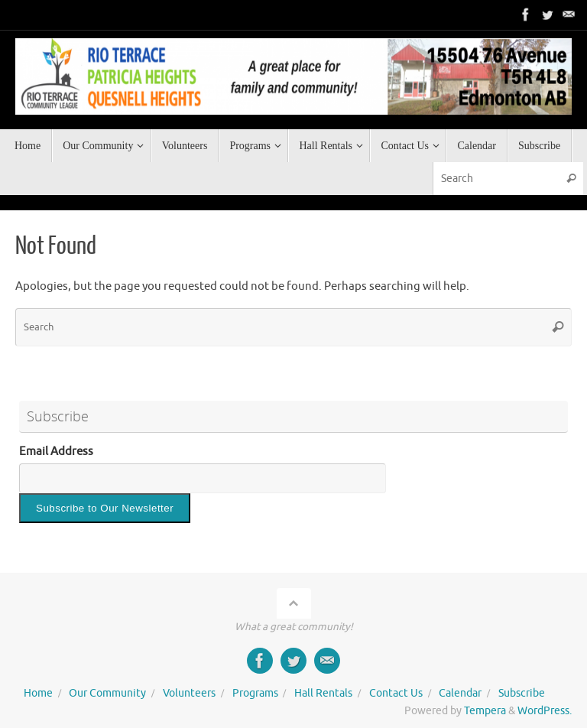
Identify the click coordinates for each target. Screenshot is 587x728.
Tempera (485, 711)
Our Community (107, 693)
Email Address (56, 452)
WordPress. (545, 711)
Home (38, 693)
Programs (255, 693)
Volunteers (189, 693)
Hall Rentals (323, 693)
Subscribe (522, 693)
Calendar (460, 693)
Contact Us (396, 693)
